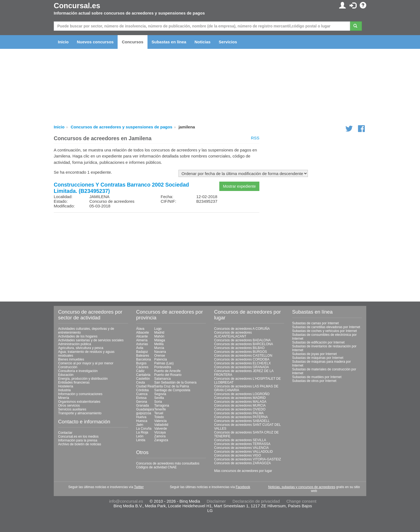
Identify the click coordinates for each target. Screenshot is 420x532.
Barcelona (144, 359)
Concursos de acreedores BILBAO (239, 348)
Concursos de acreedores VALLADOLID (243, 452)
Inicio (63, 42)
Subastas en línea (169, 42)
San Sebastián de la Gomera (175, 382)
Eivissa (141, 398)
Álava (140, 329)
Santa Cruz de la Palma (172, 386)
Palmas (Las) (164, 363)
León (140, 436)
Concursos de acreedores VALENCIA (241, 448)
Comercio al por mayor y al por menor (86, 363)
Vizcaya (160, 432)
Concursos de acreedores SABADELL (242, 421)
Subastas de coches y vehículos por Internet (325, 331)
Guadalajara (145, 409)
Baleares (143, 356)
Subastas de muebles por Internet (317, 377)
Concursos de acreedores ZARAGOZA (242, 463)
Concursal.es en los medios (78, 437)
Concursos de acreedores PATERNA (241, 417)
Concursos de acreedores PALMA (239, 413)
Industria (64, 390)
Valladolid (161, 425)
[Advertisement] (157, 255)
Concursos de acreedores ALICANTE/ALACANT (233, 334)
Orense (160, 356)
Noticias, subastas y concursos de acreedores (302, 487)
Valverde (161, 429)
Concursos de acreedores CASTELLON (243, 356)
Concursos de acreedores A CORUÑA (242, 329)
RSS (255, 138)
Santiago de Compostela (172, 390)
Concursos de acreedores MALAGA (240, 402)
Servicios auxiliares (72, 409)
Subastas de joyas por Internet (315, 354)
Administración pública (75, 344)
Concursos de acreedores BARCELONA (244, 344)
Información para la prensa (78, 440)
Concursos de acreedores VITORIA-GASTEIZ (248, 459)
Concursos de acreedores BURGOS (241, 352)
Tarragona (162, 406)
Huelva (141, 417)
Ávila (140, 348)
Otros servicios (69, 406)
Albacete (143, 333)
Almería (142, 340)
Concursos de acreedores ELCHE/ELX (242, 363)
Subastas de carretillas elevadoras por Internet (326, 327)
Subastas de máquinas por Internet (318, 358)
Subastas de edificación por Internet (318, 342)
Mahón (159, 336)
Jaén (140, 425)
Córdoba (143, 390)
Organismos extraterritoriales (79, 402)
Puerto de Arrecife (168, 371)
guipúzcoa (144, 413)
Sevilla (159, 398)
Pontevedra (163, 367)
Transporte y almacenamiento (80, 413)
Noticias (202, 42)
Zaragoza (161, 440)
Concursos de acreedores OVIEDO (240, 409)
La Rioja (142, 432)
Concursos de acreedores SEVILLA (240, 440)
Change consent (301, 501)
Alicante (142, 336)
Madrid (159, 333)
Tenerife (160, 409)
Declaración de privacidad (256, 501)
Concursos (132, 42)
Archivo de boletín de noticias (80, 444)
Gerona (142, 402)
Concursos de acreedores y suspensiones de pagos (122, 127)
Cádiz (141, 371)
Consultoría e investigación (78, 371)
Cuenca (142, 394)
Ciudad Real (145, 386)
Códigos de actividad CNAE (157, 467)
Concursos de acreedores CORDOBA (242, 359)
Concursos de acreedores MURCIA (240, 406)
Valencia (161, 421)
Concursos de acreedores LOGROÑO (242, 394)
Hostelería (66, 386)
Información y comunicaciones (80, 394)
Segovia (160, 394)
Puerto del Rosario (168, 375)
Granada (143, 406)
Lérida (141, 440)
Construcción (68, 367)
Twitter (139, 487)
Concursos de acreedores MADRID (240, 398)
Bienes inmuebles (71, 359)
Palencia (161, 359)
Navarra (160, 352)
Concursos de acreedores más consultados (168, 463)
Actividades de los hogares (78, 336)
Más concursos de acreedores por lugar (243, 471)
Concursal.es (77, 6)
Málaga (160, 340)
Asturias (142, 344)
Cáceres (142, 367)
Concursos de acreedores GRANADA (242, 367)
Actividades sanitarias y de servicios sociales (91, 340)
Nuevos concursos (95, 42)
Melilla (159, 344)
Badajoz (142, 352)
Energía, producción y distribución (83, 379)
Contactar (65, 433)
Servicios (228, 42)
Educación (66, 375)
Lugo (158, 329)
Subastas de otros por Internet (314, 381)
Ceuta (141, 382)
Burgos (141, 363)
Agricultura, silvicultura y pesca (81, 348)
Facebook (243, 487)
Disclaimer (216, 501)
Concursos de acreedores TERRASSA (242, 444)
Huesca (142, 421)
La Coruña (144, 429)
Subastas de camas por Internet (316, 323)
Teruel (159, 413)
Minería (64, 398)
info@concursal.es (126, 501)
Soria (158, 402)
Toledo (159, 417)
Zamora (160, 436)
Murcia (159, 348)
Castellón (143, 379)
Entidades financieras (74, 382)
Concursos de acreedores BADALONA (242, 340)
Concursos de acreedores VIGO (238, 455)
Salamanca (163, 379)
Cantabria (143, 375)
